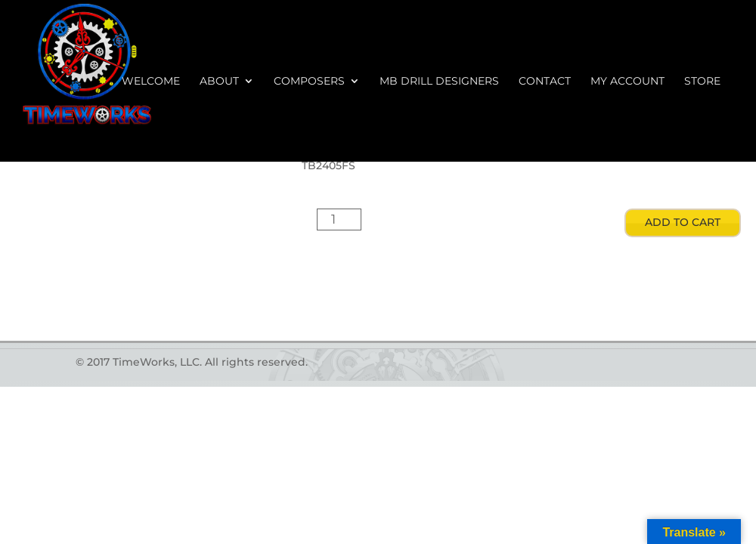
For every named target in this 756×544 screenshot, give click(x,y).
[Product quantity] (339, 219)
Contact (545, 82)
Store (702, 82)
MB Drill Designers (439, 82)
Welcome (151, 82)
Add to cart (683, 222)
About (219, 82)
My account (627, 82)
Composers (309, 82)
